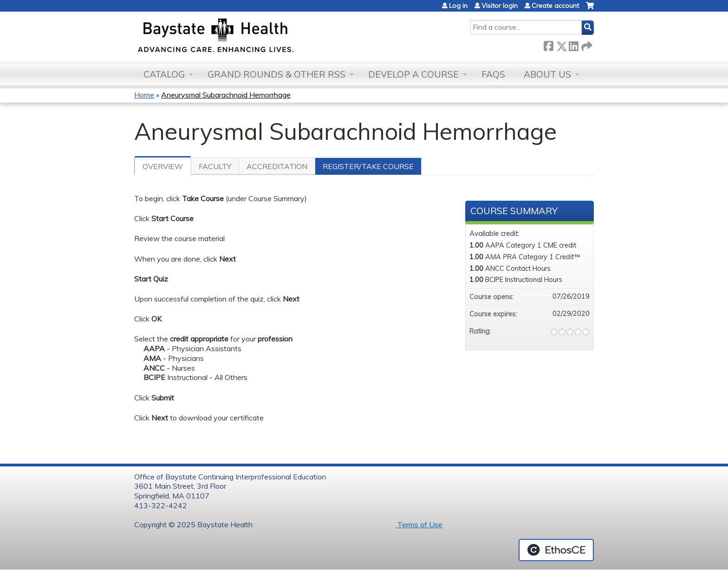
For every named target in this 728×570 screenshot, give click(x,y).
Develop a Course (413, 74)
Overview (163, 166)
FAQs (493, 74)
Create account (555, 6)
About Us (547, 74)
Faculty (215, 166)
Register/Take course (368, 166)
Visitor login (500, 6)
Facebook (548, 44)
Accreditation (277, 166)
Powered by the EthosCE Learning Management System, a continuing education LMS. (556, 550)
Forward (586, 44)
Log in (458, 6)
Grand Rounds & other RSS (276, 74)
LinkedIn (573, 44)
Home (144, 95)
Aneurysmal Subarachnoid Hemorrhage (226, 95)
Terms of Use (419, 524)
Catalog (164, 74)
